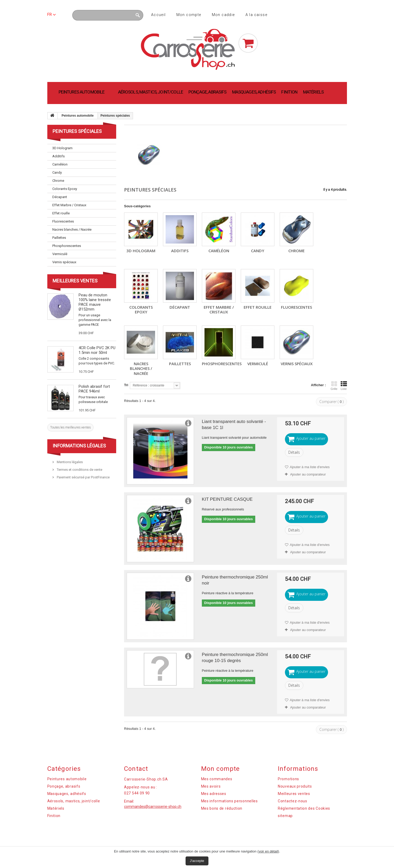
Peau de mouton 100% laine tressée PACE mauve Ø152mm (95, 302)
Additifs (180, 251)
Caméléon (219, 251)
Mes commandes (217, 779)
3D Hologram (141, 251)
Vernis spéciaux (297, 364)
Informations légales (79, 446)
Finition (289, 92)
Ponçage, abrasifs (208, 92)
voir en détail (268, 851)
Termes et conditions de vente (79, 470)
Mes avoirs (211, 786)
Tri (126, 385)
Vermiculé (258, 364)
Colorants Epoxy (141, 309)
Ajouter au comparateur (308, 474)
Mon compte (189, 15)
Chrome (296, 251)
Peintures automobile (82, 92)
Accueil (158, 15)
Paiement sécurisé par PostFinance (83, 477)
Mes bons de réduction (222, 808)
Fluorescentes (296, 307)
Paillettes (180, 364)
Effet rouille (258, 307)
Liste (344, 386)
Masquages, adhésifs (254, 92)
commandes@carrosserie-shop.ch (153, 807)
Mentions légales (69, 462)
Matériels (313, 92)
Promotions (288, 779)
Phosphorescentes (222, 364)
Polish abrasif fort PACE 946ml (94, 389)
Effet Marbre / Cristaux (219, 309)
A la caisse (256, 15)
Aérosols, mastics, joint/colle (151, 92)
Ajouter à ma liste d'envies (309, 467)
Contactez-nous (293, 801)
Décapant (180, 307)
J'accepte (197, 861)
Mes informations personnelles (229, 801)
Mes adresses (214, 794)
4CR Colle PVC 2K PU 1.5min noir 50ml (97, 350)
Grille (334, 386)
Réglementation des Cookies (304, 808)
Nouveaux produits (295, 786)
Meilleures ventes (75, 281)
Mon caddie (223, 15)
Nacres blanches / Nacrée (141, 368)
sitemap (285, 816)
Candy (258, 251)
